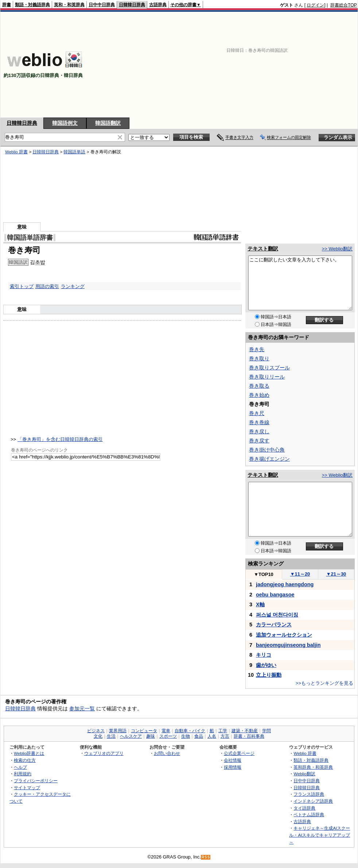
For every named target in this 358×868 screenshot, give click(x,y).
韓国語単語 (74, 152)
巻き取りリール (267, 377)
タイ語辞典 (304, 808)
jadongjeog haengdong (285, 584)
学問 (266, 731)
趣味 (151, 736)
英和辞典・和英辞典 (313, 767)
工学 (223, 731)
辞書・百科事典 (249, 736)
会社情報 (233, 760)
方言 (225, 736)
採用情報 (233, 767)
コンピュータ (144, 731)
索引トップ (22, 286)
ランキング (73, 286)
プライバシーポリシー (36, 781)
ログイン (315, 5)
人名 (212, 736)
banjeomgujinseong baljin (288, 645)
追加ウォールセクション (284, 635)
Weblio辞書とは (29, 753)
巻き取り (259, 358)
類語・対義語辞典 (32, 5)
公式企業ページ (239, 753)
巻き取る (259, 386)
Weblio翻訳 (304, 774)
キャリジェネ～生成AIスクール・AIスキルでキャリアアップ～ (320, 835)
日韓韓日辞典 (132, 5)
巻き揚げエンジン (269, 459)
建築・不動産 (245, 731)
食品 (199, 736)
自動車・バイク (190, 731)
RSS (206, 857)
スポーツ (168, 736)
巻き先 (257, 349)
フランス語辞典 (309, 794)
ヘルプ (20, 767)
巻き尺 (257, 413)
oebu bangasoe (275, 595)
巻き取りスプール (269, 368)
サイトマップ (27, 788)
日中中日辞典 (102, 5)
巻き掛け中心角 (267, 450)
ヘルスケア (131, 736)
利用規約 (23, 774)
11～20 (300, 574)
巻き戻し (259, 431)
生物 (186, 736)
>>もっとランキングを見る (324, 683)
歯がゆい (266, 665)
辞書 (7, 5)
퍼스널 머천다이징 (277, 615)
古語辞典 (158, 5)
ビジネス (96, 731)
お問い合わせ (167, 753)
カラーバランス (274, 625)
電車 (166, 731)
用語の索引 (47, 286)
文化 (98, 736)
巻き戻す (259, 441)
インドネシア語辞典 (313, 801)
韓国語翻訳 (108, 123)
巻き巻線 (259, 422)
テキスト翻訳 (263, 249)
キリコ (264, 655)
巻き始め (259, 395)
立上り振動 (269, 675)
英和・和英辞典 (69, 5)
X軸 (260, 604)
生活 (111, 736)
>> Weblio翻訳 (337, 249)
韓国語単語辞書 (30, 238)
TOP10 (264, 574)
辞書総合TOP (344, 5)
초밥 (40, 262)
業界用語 (118, 731)
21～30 (336, 574)
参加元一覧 (82, 708)
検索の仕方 (25, 760)
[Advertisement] (278, 65)
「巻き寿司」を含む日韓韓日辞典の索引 (60, 439)
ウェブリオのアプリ (104, 753)
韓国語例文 (65, 123)
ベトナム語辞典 (309, 815)
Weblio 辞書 (16, 152)
